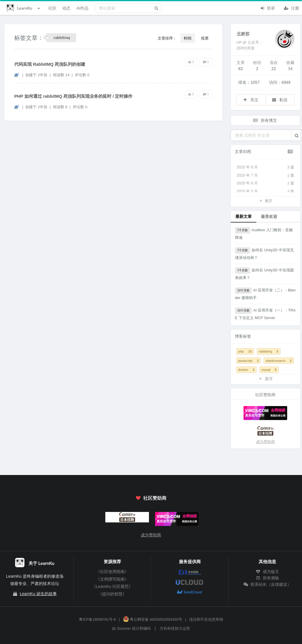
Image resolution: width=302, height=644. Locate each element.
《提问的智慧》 (112, 594)
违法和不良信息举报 (206, 620)
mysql (269, 370)
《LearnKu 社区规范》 (112, 586)
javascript (249, 361)
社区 (52, 8)
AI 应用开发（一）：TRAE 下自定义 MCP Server (265, 314)
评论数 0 (82, 75)
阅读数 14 (62, 75)
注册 (292, 8)
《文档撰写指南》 (112, 579)
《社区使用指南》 (112, 572)
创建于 (36, 75)
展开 (265, 201)
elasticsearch (279, 361)
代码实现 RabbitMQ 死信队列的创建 (50, 64)
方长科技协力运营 (175, 629)
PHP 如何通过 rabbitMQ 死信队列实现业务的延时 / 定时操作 (73, 96)
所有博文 (265, 120)
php (245, 351)
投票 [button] (205, 38)
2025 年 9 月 (266, 167)
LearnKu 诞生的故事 (38, 594)
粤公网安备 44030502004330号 (153, 620)
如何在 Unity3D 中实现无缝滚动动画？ (264, 253)
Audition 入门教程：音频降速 (264, 233)
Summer (124, 629)
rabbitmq (269, 351)
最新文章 (244, 216)
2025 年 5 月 (266, 191)
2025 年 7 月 (266, 175)
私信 (280, 100)
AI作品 (82, 8)
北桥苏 (243, 34)
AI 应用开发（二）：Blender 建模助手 (265, 294)
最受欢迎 (269, 216)
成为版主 (267, 572)
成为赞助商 (265, 442)
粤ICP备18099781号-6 (97, 620)
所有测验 (267, 578)
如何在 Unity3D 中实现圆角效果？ (264, 274)
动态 (66, 8)
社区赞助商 (151, 498)
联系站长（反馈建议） (267, 584)
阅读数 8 (61, 107)
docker (247, 370)
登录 (267, 8)
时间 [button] (188, 38)
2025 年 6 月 (266, 183)
